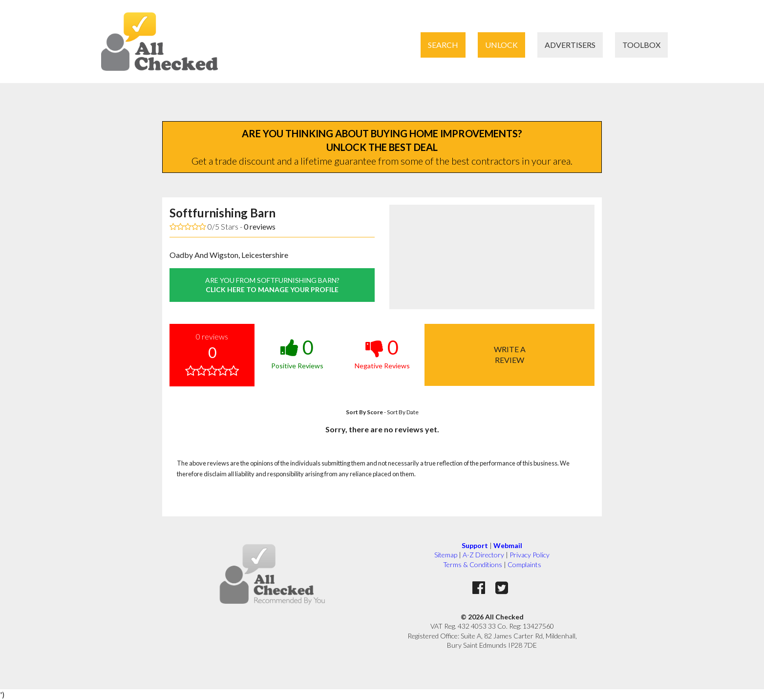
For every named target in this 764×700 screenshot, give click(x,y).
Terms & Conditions (473, 564)
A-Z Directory (483, 555)
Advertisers (570, 45)
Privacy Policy (530, 555)
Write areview (510, 354)
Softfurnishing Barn (223, 213)
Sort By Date (403, 412)
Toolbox (641, 45)
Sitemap (446, 555)
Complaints (524, 564)
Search (443, 45)
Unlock (501, 45)
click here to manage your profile (272, 285)
